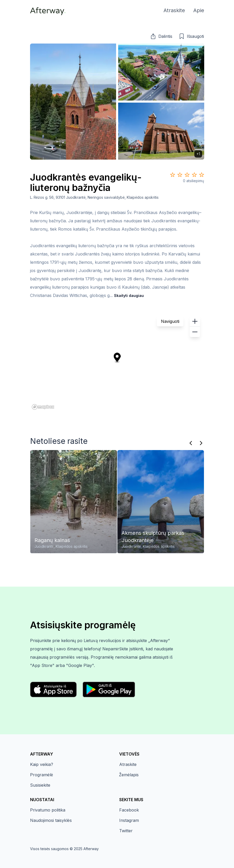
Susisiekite (40, 785)
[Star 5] (202, 175)
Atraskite (128, 764)
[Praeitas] (191, 443)
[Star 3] (187, 175)
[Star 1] (173, 175)
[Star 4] (194, 175)
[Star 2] (180, 175)
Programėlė (42, 775)
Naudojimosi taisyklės (51, 820)
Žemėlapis (129, 775)
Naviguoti (170, 321)
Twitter (126, 831)
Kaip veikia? (42, 764)
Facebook (129, 810)
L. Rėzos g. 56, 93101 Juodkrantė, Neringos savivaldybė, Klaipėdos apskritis (94, 197)
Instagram (129, 820)
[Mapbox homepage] (43, 407)
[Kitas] (201, 443)
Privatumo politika (48, 810)
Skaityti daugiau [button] (129, 296)
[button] (161, 36)
